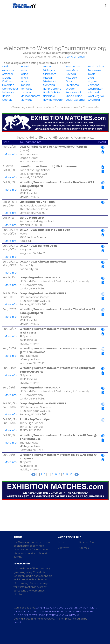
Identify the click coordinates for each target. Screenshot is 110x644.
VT (63, 615)
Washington (95, 89)
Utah (91, 78)
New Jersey (73, 67)
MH (39, 611)
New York (71, 78)
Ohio (69, 81)
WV (74, 615)
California (8, 81)
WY (78, 615)
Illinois (24, 78)
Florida (6, 96)
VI (60, 615)
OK (19, 615)
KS (17, 611)
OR (23, 615)
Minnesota (50, 74)
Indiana (25, 81)
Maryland (27, 100)
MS (59, 611)
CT (63, 608)
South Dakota (96, 67)
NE (74, 611)
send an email (76, 57)
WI (70, 615)
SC (40, 615)
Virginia (92, 81)
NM (84, 611)
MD (31, 611)
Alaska (6, 67)
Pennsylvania (74, 92)
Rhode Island (74, 96)
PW (34, 615)
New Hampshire (53, 100)
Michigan (49, 70)
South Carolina (75, 100)
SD (44, 615)
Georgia (7, 100)
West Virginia (96, 96)
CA (55, 608)
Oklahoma (72, 85)
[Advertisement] (55, 32)
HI (88, 608)
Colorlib (18, 622)
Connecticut (10, 89)
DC (67, 608)
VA (57, 615)
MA (27, 611)
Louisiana (27, 92)
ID (93, 608)
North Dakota (52, 92)
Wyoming (94, 100)
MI (43, 611)
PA (27, 615)
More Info (11, 154)
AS (48, 608)
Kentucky (26, 89)
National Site (87, 542)
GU (85, 608)
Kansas (25, 85)
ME (35, 611)
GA (81, 608)
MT (63, 611)
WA (67, 615)
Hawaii (25, 67)
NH (77, 611)
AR (44, 608)
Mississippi (50, 81)
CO (59, 608)
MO (51, 611)
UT (54, 615)
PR (30, 615)
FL (73, 608)
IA (91, 608)
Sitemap (84, 548)
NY (92, 611)
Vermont (93, 85)
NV (88, 611)
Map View (63, 548)
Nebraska (49, 96)
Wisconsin (94, 92)
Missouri (48, 78)
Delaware (8, 92)
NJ (81, 611)
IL (96, 608)
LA (24, 611)
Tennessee (95, 70)
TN (47, 615)
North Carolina (52, 89)
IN (14, 611)
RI (37, 615)
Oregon (71, 89)
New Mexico (73, 70)
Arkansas (8, 74)
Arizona (7, 78)
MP (55, 611)
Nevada (71, 74)
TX (50, 615)
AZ (51, 608)
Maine (47, 67)
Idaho (24, 74)
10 (71, 474)
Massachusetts (30, 96)
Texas (91, 74)
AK (38, 608)
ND (70, 611)
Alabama (8, 70)
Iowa (24, 70)
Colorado (8, 85)
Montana (49, 85)
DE (70, 608)
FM (77, 608)
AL (41, 608)
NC (67, 611)
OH (15, 615)
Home (61, 542)
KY (21, 611)
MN (46, 611)
